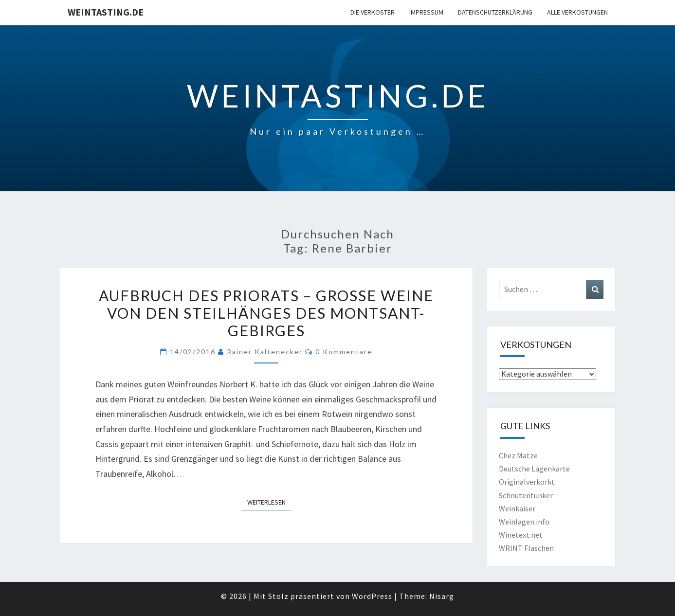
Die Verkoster (373, 12)
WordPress (372, 596)
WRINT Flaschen (526, 548)
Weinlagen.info (524, 522)
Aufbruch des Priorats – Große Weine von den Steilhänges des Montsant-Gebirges (266, 313)
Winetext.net (521, 535)
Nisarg (442, 596)
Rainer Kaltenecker (265, 352)
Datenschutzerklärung (495, 12)
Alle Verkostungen (577, 12)
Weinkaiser (517, 508)
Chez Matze (518, 455)
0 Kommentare (344, 352)
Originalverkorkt (527, 482)
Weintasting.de (106, 12)
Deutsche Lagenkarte (534, 469)
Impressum (426, 12)
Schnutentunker (526, 495)
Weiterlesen (269, 502)
